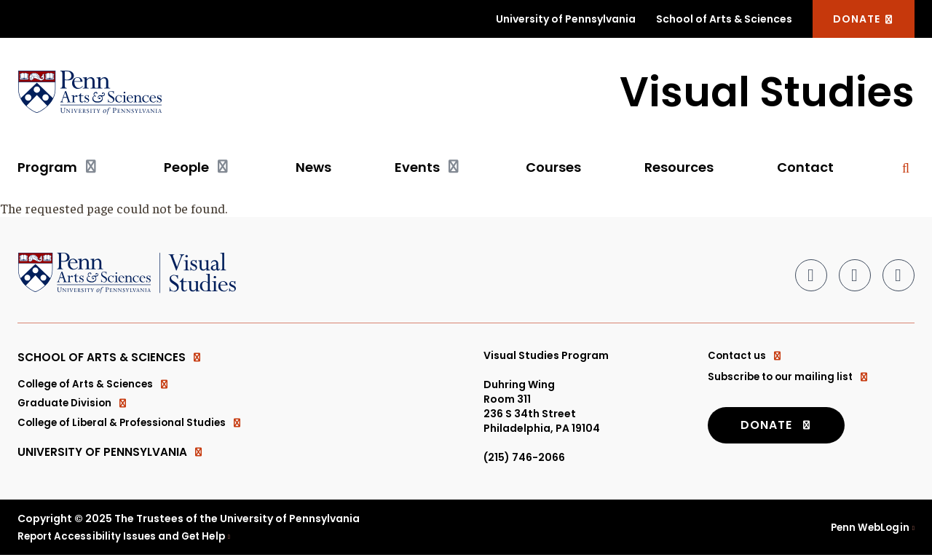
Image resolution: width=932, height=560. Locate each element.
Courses (553, 168)
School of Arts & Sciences (724, 19)
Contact (805, 168)
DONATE (864, 19)
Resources (679, 168)
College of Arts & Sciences (96, 387)
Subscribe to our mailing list (791, 376)
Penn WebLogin (868, 532)
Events (417, 168)
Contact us (746, 356)
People (186, 168)
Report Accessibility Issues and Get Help (126, 540)
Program (47, 168)
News (313, 168)
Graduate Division (75, 407)
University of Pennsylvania (566, 19)
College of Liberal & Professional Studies (134, 427)
